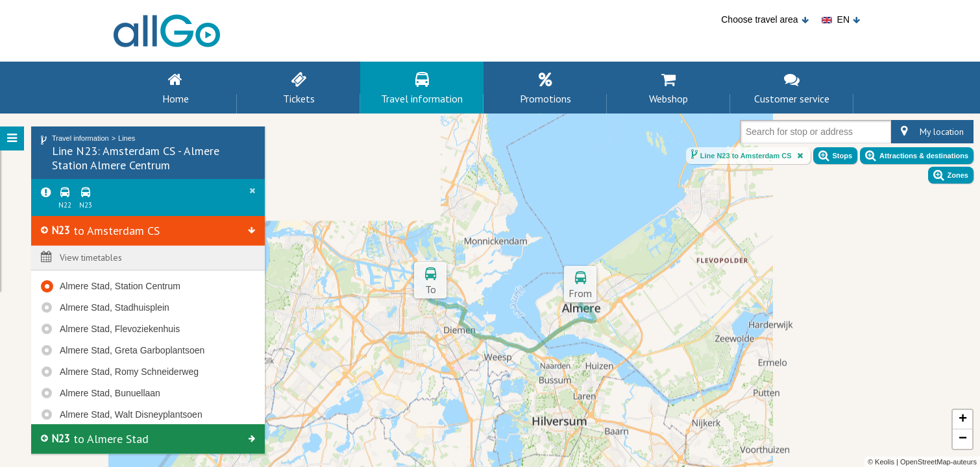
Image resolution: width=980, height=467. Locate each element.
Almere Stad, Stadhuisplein (115, 307)
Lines (127, 138)
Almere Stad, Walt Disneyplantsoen (131, 414)
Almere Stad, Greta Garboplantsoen (132, 350)
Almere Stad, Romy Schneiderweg (129, 372)
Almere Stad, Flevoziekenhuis (120, 329)
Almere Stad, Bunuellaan (110, 393)
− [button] (963, 439)
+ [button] (963, 420)
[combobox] (748, 134)
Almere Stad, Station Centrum (120, 286)
